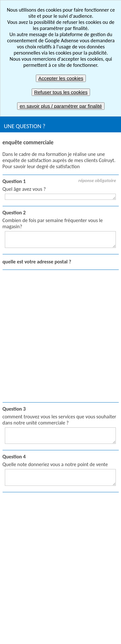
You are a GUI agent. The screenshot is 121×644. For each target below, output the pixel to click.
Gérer (71, 504)
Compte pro (78, 514)
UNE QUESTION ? (25, 126)
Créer (71, 473)
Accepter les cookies (61, 78)
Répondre (76, 483)
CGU (25, 624)
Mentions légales (99, 613)
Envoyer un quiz (21, 547)
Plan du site (70, 624)
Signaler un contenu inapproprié (38, 613)
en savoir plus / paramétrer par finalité (61, 106)
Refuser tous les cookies (61, 92)
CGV (44, 624)
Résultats (75, 494)
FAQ (96, 624)
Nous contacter (60, 636)
